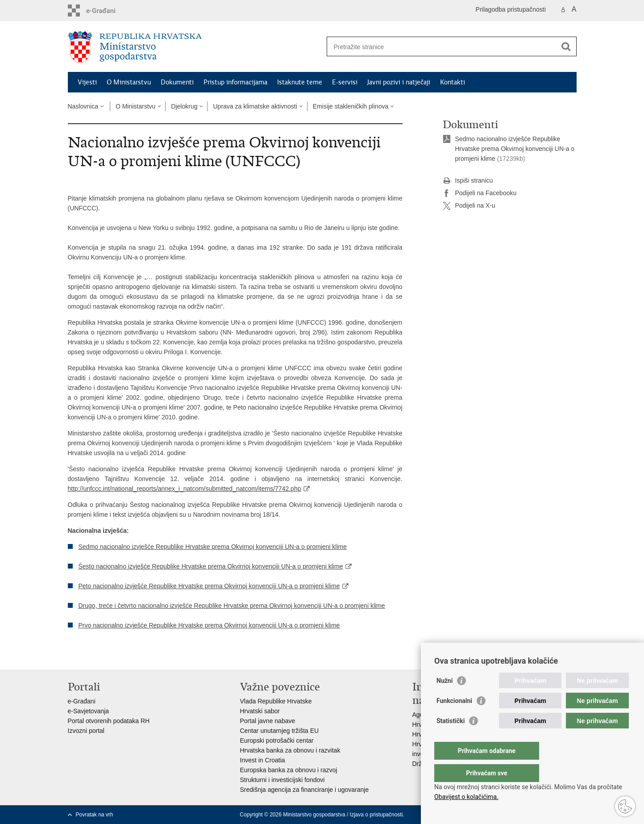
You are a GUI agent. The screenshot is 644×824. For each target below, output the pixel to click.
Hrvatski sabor (260, 711)
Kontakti (453, 82)
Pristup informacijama (235, 82)
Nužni (445, 699)
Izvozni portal (86, 731)
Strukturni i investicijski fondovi (283, 780)
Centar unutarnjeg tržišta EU (280, 731)
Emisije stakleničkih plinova (351, 106)
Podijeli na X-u (469, 206)
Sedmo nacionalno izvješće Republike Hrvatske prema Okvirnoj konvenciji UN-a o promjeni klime (213, 547)
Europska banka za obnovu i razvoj (289, 770)
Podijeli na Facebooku (480, 193)
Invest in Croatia (263, 760)
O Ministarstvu (129, 82)
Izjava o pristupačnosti (376, 815)
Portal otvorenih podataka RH (109, 721)
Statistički (451, 739)
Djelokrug (184, 106)
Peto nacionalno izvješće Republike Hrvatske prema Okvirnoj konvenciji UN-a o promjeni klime (209, 586)
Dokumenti (177, 82)
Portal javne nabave (268, 721)
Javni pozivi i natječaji (399, 82)
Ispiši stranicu (468, 181)
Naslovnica (83, 106)
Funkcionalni (454, 719)
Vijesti (87, 82)
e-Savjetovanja (89, 711)
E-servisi (345, 82)
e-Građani (82, 701)
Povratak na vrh (95, 815)
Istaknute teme (300, 82)
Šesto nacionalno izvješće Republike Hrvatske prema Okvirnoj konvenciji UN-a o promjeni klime (211, 566)
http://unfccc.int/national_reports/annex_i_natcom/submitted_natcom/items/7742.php (185, 489)
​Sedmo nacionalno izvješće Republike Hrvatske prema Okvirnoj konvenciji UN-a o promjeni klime (515, 149)
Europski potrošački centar (277, 740)
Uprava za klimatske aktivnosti (255, 106)
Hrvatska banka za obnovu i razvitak (290, 750)
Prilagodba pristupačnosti (511, 9)
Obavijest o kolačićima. (466, 797)
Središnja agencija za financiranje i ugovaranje (305, 790)
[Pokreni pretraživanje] (566, 46)
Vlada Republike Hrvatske (276, 701)
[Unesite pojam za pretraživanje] (442, 47)
